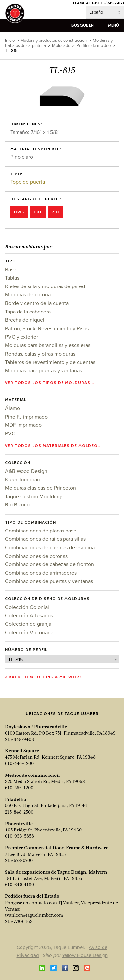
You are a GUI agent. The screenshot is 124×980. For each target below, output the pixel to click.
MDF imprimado (23, 425)
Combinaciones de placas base (41, 531)
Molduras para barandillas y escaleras (48, 345)
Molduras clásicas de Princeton (41, 488)
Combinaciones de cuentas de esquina (50, 547)
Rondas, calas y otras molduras (40, 354)
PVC (10, 433)
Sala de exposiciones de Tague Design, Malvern (56, 872)
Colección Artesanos (29, 615)
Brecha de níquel (25, 320)
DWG (19, 212)
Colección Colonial (27, 607)
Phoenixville (19, 824)
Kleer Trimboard (23, 479)
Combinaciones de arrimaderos (41, 573)
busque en (83, 25)
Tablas (12, 278)
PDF (56, 212)
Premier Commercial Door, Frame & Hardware (57, 848)
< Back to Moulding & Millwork (44, 677)
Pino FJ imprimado (26, 417)
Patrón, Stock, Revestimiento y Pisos (47, 328)
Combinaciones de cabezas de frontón (49, 564)
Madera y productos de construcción (54, 40)
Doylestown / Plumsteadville (36, 727)
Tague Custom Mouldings (34, 496)
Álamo (12, 408)
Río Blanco (17, 504)
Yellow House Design (85, 955)
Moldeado (61, 46)
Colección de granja (28, 624)
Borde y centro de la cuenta (37, 303)
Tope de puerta (28, 182)
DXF (38, 212)
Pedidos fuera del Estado (32, 896)
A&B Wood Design (26, 471)
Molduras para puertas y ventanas (43, 370)
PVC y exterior (21, 337)
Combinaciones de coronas (36, 556)
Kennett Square (22, 751)
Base (11, 269)
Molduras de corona (28, 294)
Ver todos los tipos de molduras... (50, 382)
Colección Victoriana (29, 632)
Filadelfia (16, 799)
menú (114, 25)
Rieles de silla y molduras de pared (45, 286)
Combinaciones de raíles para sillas (45, 539)
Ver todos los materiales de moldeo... (53, 445)
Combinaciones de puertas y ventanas (49, 581)
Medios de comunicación (32, 775)
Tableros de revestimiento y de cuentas (50, 362)
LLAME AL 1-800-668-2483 (99, 3)
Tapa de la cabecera (28, 312)
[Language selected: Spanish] (105, 12)
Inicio (10, 40)
